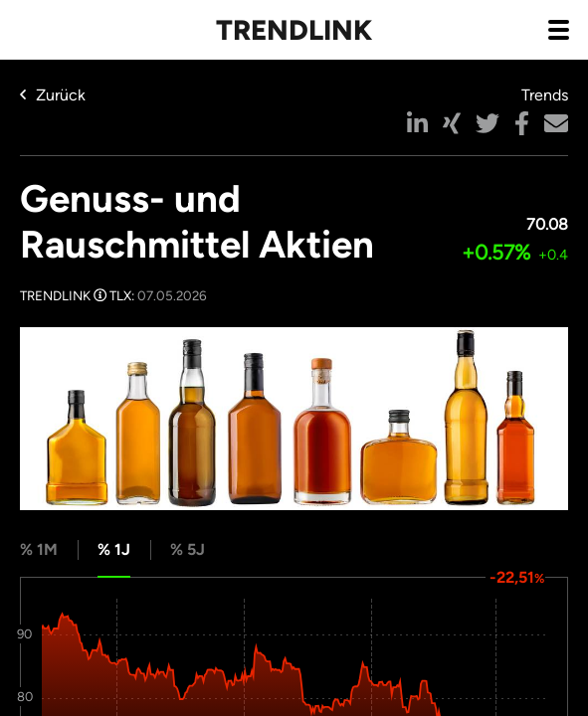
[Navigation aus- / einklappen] (558, 29)
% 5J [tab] (188, 549)
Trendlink (294, 30)
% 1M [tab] (39, 549)
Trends (545, 95)
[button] (417, 123)
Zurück (53, 95)
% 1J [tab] (114, 549)
